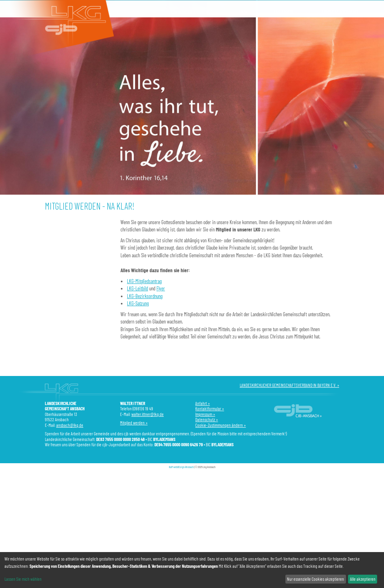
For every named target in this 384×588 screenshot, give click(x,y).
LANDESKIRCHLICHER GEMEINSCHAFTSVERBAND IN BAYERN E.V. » (289, 385)
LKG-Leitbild (137, 288)
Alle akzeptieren (363, 579)
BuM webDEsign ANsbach (181, 467)
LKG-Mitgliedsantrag (144, 281)
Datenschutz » (207, 419)
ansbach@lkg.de (70, 425)
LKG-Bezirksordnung (145, 296)
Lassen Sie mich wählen (23, 579)
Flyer (161, 288)
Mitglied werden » (134, 423)
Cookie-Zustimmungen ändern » (220, 425)
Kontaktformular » (210, 408)
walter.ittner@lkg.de (148, 414)
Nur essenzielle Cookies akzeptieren (315, 579)
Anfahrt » (203, 403)
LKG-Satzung (138, 303)
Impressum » (205, 414)
